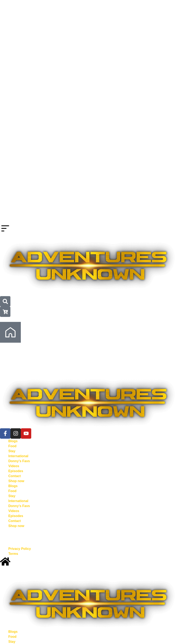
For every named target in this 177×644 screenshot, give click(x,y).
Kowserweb (106, 536)
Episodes (16, 471)
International (18, 456)
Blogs (13, 441)
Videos (14, 466)
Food (12, 446)
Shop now (16, 481)
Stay (12, 451)
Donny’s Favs (19, 461)
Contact (15, 476)
